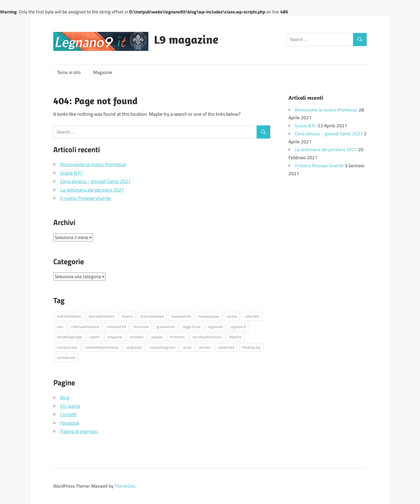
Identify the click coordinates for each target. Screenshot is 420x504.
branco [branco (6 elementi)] (128, 316)
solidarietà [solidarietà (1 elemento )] (226, 347)
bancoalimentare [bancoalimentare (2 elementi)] (102, 316)
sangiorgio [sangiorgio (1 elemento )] (134, 347)
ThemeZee (125, 486)
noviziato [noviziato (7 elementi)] (137, 337)
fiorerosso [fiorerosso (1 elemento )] (141, 327)
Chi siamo (70, 406)
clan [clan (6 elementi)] (60, 327)
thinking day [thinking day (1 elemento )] (251, 347)
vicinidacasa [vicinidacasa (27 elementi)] (66, 357)
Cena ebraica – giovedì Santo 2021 (95, 181)
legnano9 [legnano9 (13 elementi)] (215, 327)
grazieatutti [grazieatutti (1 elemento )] (166, 327)
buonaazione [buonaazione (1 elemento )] (181, 316)
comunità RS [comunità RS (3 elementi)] (116, 327)
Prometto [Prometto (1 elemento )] (177, 337)
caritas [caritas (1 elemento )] (232, 316)
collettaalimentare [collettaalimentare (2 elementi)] (85, 327)
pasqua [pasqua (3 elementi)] (157, 337)
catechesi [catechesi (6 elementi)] (252, 316)
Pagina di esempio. (79, 431)
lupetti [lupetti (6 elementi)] (95, 337)
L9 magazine (186, 39)
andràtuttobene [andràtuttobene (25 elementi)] (69, 316)
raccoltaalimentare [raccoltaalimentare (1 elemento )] (207, 337)
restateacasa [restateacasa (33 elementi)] (67, 347)
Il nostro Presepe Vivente (85, 198)
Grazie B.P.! (72, 173)
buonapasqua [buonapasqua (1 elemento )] (209, 316)
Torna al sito (69, 72)
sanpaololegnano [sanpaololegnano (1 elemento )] (163, 347)
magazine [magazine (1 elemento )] (115, 337)
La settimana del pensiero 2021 (92, 190)
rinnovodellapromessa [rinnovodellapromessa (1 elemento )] (102, 347)
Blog (65, 397)
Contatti (68, 414)
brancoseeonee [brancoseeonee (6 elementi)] (152, 316)
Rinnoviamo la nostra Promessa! (93, 164)
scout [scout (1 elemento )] (187, 347)
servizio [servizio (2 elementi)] (205, 347)
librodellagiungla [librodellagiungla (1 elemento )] (70, 337)
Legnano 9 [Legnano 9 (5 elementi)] (238, 327)
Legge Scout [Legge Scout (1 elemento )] (191, 327)
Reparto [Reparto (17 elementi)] (235, 337)
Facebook (70, 423)
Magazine (103, 72)
